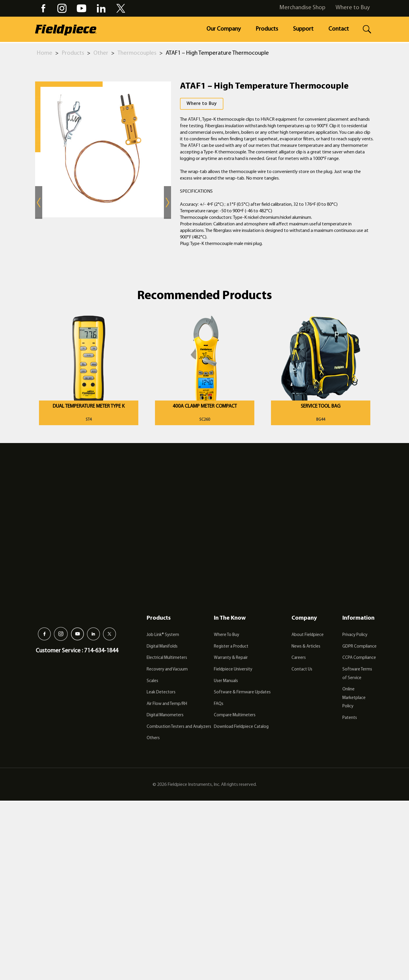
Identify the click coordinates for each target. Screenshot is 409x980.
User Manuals (226, 681)
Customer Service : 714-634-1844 (77, 651)
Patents (350, 718)
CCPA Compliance (359, 658)
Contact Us (302, 669)
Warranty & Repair (231, 658)
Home (45, 53)
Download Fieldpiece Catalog (241, 727)
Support (303, 29)
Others (153, 738)
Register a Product (231, 647)
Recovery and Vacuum (167, 669)
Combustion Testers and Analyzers (179, 727)
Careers (299, 658)
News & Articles (306, 647)
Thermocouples (137, 53)
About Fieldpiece (308, 635)
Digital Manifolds (162, 647)
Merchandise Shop (302, 8)
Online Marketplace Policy (354, 698)
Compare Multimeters (235, 715)
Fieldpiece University (233, 669)
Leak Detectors (161, 692)
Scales (152, 681)
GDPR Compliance (359, 647)
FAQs (219, 704)
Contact (339, 29)
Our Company (224, 29)
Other (101, 53)
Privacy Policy (355, 635)
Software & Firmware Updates (242, 692)
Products (267, 29)
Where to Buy (353, 8)
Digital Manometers (165, 715)
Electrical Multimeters (167, 658)
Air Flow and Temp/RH (167, 704)
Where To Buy (227, 635)
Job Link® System (163, 635)
